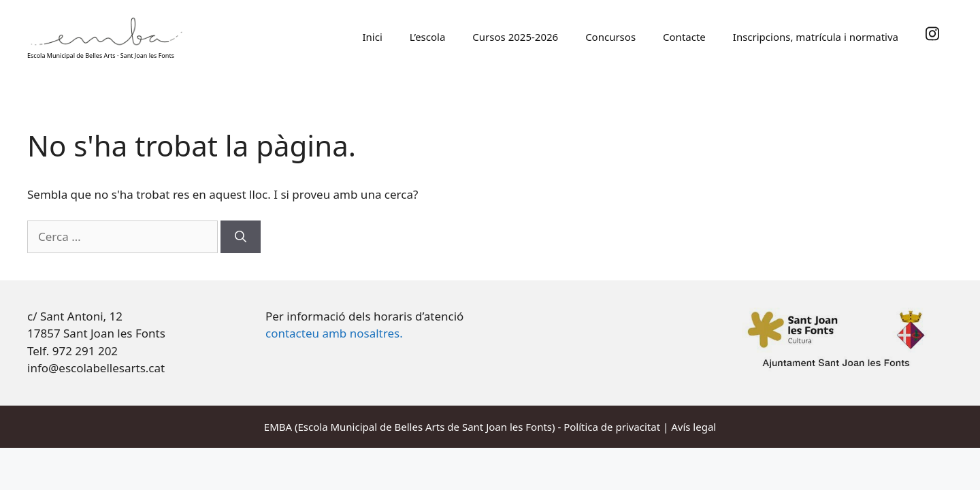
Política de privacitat (612, 427)
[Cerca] (241, 237)
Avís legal (693, 427)
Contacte (684, 37)
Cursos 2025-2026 (515, 37)
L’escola (428, 37)
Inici (372, 37)
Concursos (610, 37)
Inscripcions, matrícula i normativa (816, 37)
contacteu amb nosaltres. (334, 333)
